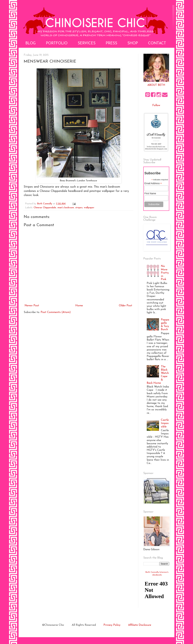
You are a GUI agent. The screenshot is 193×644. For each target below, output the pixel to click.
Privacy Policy (112, 625)
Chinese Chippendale (45, 208)
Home (79, 306)
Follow (156, 105)
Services (87, 43)
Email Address (153, 183)
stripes (79, 208)
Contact (157, 43)
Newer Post (32, 306)
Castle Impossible (165, 423)
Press (111, 43)
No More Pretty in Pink (165, 273)
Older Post (126, 306)
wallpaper (89, 208)
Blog (31, 43)
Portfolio (57, 43)
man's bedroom (66, 208)
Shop (133, 43)
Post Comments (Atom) (56, 312)
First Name (150, 193)
